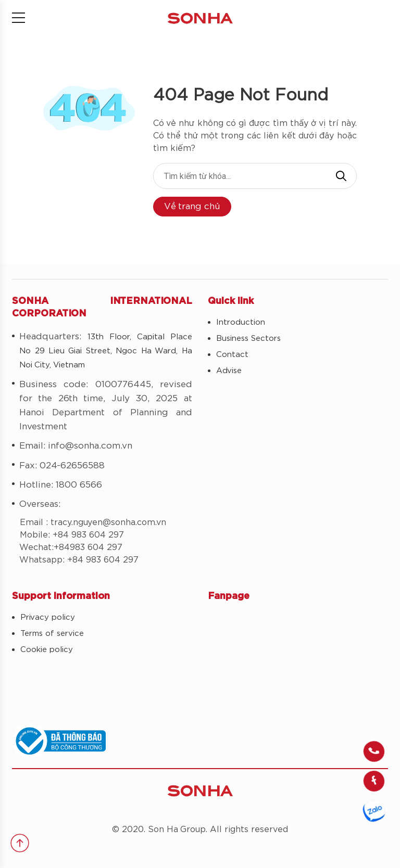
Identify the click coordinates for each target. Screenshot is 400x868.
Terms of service (52, 634)
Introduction (241, 322)
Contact (232, 355)
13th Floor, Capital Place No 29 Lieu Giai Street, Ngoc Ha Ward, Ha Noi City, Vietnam (106, 351)
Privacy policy (48, 617)
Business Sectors (248, 339)
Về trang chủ (192, 206)
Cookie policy (47, 650)
